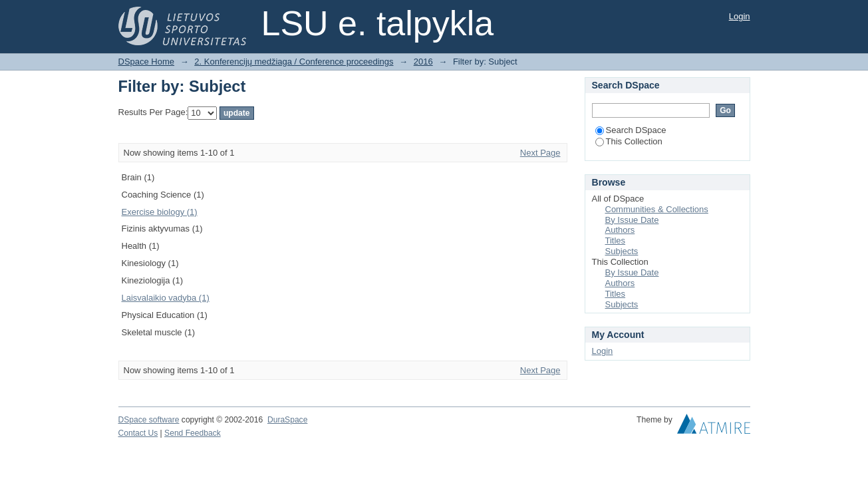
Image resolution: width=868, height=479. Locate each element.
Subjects (622, 251)
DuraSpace (287, 420)
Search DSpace (631, 130)
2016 (423, 62)
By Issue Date (632, 220)
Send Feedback (193, 433)
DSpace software (149, 420)
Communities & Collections (657, 209)
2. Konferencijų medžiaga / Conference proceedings (294, 62)
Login (740, 16)
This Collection (629, 141)
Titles (616, 240)
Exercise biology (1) (160, 212)
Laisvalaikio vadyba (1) (166, 298)
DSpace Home (147, 62)
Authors (620, 230)
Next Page (540, 153)
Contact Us (138, 433)
